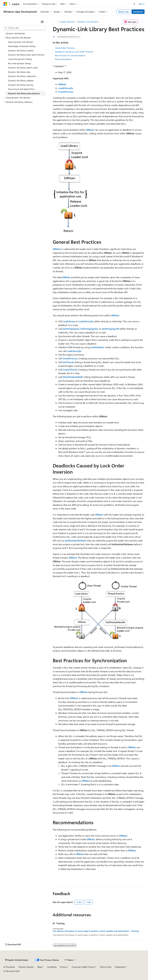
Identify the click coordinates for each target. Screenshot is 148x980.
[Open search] (134, 4)
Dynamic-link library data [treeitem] (19, 72)
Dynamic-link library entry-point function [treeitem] (26, 55)
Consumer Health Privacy (83, 967)
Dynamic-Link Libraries (87, 22)
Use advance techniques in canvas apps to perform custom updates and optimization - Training (96, 931)
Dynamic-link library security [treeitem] (21, 85)
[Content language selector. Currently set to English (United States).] (17, 960)
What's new (124, 12)
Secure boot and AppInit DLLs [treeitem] (21, 89)
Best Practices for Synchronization (70, 55)
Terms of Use (106, 967)
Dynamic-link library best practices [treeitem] (24, 93)
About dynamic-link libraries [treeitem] (21, 42)
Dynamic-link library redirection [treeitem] (22, 76)
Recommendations (63, 59)
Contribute (52, 967)
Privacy (63, 967)
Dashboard (138, 12)
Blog (39, 967)
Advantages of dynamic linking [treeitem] (22, 46)
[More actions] (142, 22)
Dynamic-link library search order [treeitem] (23, 68)
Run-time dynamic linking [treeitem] (19, 63)
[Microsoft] (5, 4)
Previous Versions (26, 967)
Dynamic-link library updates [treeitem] (21, 80)
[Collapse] (42, 22)
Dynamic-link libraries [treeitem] (15, 33)
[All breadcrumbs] (55, 22)
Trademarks (120, 967)
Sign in (141, 4)
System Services (67, 22)
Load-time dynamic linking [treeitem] (20, 59)
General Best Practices (65, 48)
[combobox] (25, 28)
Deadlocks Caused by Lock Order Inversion (74, 52)
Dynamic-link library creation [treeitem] (21, 50)
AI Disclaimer (9, 967)
